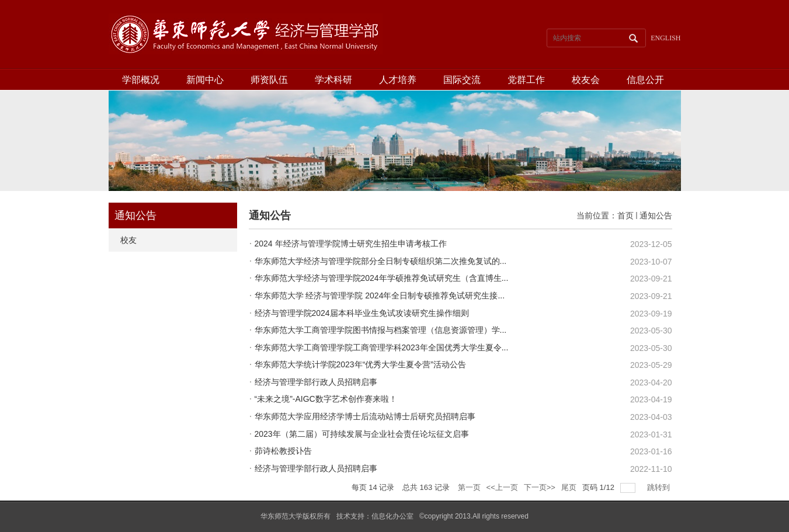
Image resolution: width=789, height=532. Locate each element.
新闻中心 (205, 80)
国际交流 (462, 80)
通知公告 (656, 215)
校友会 (586, 80)
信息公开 (645, 80)
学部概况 (141, 80)
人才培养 (398, 80)
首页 (625, 215)
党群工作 (526, 80)
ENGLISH (665, 38)
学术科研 (333, 80)
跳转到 (660, 487)
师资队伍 (269, 80)
